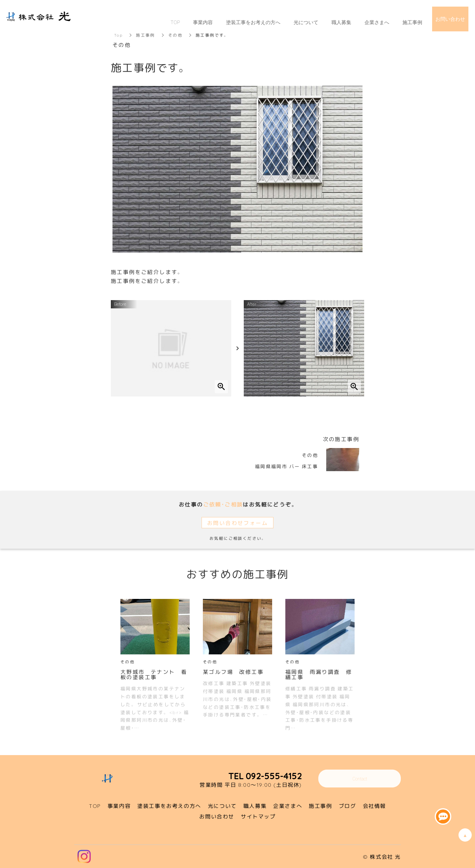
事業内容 (203, 22)
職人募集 (341, 22)
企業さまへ (377, 22)
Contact (360, 779)
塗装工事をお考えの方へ (253, 22)
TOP (175, 22)
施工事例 (412, 22)
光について (306, 22)
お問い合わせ (450, 19)
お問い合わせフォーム (237, 523)
